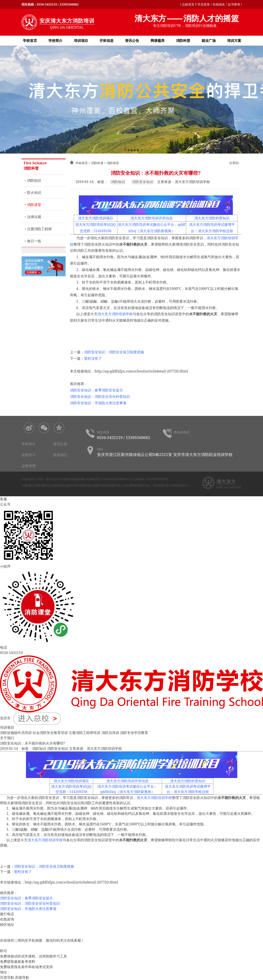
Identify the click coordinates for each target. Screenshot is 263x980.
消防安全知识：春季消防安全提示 (96, 390)
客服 (4, 499)
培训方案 (234, 41)
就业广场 (209, 41)
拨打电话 (7, 914)
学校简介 (55, 41)
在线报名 (219, 4)
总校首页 (188, 4)
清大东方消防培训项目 (96, 218)
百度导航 (7, 977)
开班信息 (107, 41)
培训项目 (81, 41)
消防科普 (183, 41)
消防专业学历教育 (134, 733)
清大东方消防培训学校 (115, 314)
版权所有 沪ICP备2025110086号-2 (110, 479)
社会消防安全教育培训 (50, 733)
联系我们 (60, 455)
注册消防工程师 (39, 229)
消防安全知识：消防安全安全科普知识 (100, 396)
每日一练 (34, 241)
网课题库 (158, 41)
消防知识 (34, 180)
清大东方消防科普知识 (212, 218)
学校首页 (30, 41)
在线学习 (29, 455)
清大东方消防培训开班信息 (152, 218)
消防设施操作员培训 (16, 733)
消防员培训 (110, 733)
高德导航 (22, 977)
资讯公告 (132, 41)
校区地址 (7, 924)
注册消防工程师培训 (85, 733)
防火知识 (34, 193)
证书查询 (234, 4)
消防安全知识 (143, 182)
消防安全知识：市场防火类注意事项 (98, 403)
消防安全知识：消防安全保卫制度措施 (114, 352)
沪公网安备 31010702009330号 (150, 479)
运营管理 (29, 466)
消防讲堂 (34, 205)
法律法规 (34, 217)
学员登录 (204, 4)
